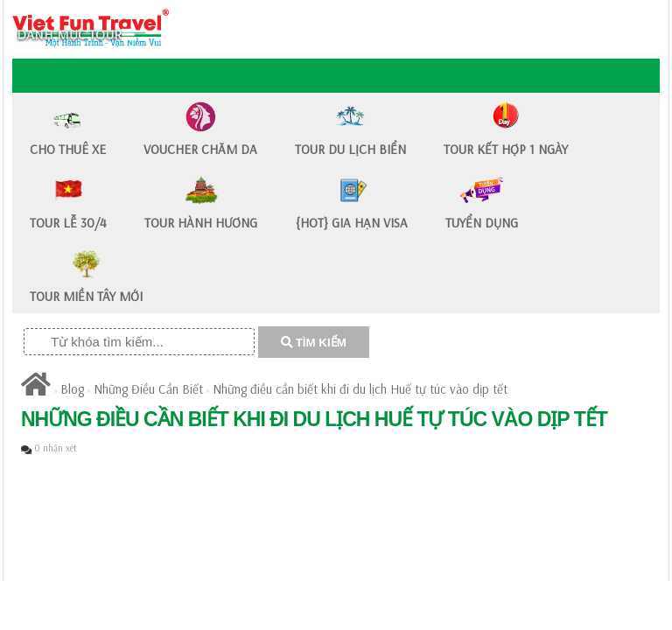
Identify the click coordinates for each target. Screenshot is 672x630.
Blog (72, 389)
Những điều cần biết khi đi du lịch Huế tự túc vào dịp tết (360, 389)
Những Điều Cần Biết (148, 389)
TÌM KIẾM (314, 343)
